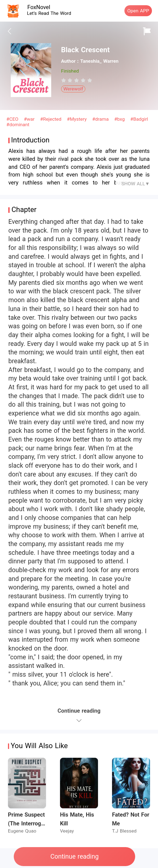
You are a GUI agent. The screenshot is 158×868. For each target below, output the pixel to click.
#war (30, 119)
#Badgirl (139, 119)
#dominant (18, 125)
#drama (101, 119)
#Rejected (52, 119)
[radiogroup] (77, 80)
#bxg (120, 119)
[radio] (64, 80)
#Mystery (77, 119)
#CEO (13, 119)
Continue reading (74, 857)
